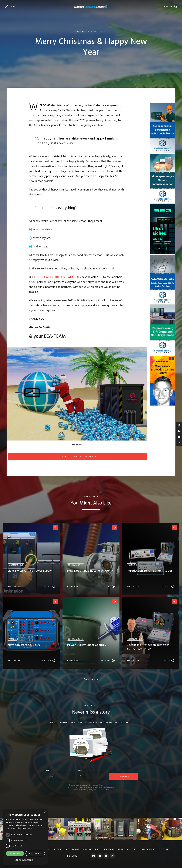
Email (79, 771)
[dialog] (25, 837)
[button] (25, 860)
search (167, 7)
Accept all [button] (15, 853)
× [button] (44, 812)
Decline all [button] (35, 853)
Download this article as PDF (77, 457)
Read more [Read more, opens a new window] (27, 828)
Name (48, 771)
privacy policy (108, 785)
